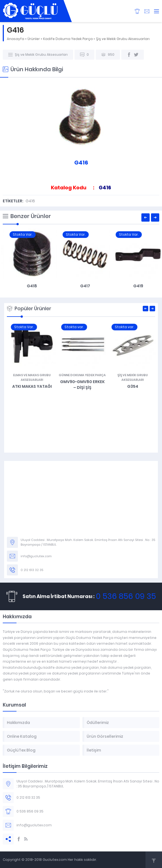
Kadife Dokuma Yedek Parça (68, 39)
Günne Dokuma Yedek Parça (131, 375)
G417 (134, 286)
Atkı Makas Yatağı (81, 386)
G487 (31, 386)
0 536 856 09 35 (126, 596)
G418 (81, 286)
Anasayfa (16, 39)
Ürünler (34, 39)
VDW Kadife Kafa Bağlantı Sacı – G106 (28, 289)
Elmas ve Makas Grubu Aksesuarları (81, 377)
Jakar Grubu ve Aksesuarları (31, 377)
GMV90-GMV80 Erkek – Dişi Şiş (131, 385)
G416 (30, 201)
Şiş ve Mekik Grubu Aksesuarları (123, 39)
